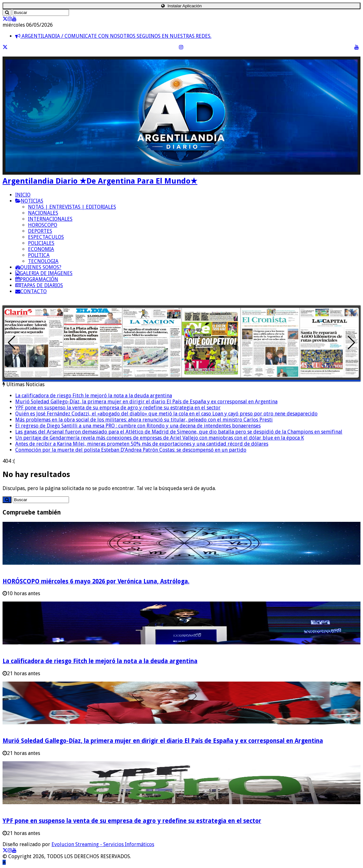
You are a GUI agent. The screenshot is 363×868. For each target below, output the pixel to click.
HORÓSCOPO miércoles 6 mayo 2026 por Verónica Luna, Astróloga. (96, 581)
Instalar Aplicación (181, 6)
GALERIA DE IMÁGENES (44, 273)
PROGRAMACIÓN (37, 279)
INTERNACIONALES (50, 219)
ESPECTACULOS (46, 237)
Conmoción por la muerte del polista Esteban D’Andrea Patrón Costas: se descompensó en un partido (131, 450)
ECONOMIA (41, 249)
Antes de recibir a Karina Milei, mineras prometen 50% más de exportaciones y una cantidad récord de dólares (142, 444)
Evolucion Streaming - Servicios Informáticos (103, 844)
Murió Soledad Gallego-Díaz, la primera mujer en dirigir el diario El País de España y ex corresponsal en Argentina (146, 402)
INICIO (23, 195)
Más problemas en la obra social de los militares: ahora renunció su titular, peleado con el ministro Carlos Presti (144, 420)
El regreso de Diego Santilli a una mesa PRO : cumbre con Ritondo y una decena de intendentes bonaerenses (138, 426)
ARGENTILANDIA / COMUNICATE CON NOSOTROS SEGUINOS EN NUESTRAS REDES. (113, 36)
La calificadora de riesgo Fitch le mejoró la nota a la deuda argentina (94, 396)
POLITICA (39, 255)
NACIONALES (43, 213)
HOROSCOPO (43, 225)
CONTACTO (31, 291)
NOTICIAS (29, 201)
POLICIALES (41, 243)
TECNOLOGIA (43, 261)
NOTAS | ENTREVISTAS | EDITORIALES (72, 207)
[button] (351, 343)
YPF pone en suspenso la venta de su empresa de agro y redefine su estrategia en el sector (118, 408)
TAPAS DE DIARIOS (39, 285)
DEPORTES (40, 231)
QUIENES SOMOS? (38, 267)
